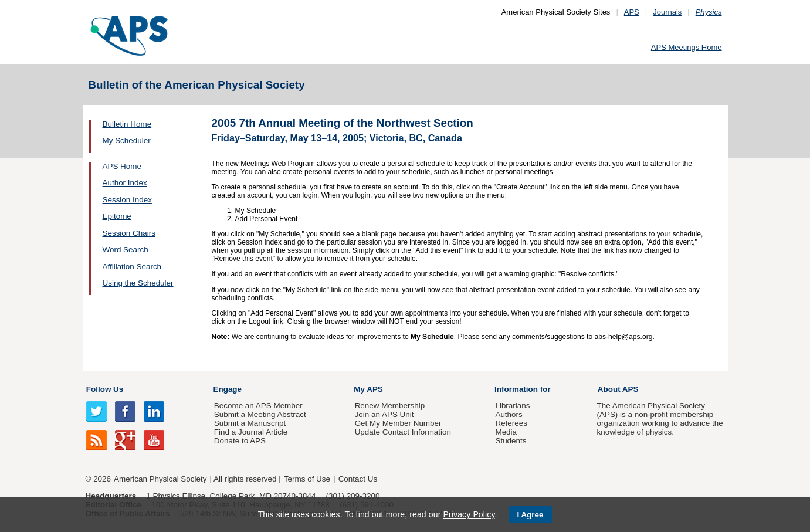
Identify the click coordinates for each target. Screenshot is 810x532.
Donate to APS (240, 441)
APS (632, 12)
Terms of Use (307, 479)
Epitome (117, 216)
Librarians (512, 406)
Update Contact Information (403, 432)
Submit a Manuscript (250, 423)
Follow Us (105, 389)
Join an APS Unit (384, 414)
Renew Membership (390, 406)
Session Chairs (129, 233)
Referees (511, 423)
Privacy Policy (469, 514)
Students (511, 441)
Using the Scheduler (138, 283)
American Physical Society (160, 479)
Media (506, 432)
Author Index (125, 183)
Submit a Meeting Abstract (260, 414)
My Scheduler (127, 140)
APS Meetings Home (687, 47)
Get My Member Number (398, 423)
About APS (618, 389)
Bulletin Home (127, 124)
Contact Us (358, 479)
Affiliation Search (132, 267)
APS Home (122, 166)
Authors (509, 414)
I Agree (531, 515)
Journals (667, 12)
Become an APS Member (258, 406)
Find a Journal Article (251, 432)
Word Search (126, 250)
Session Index (127, 200)
